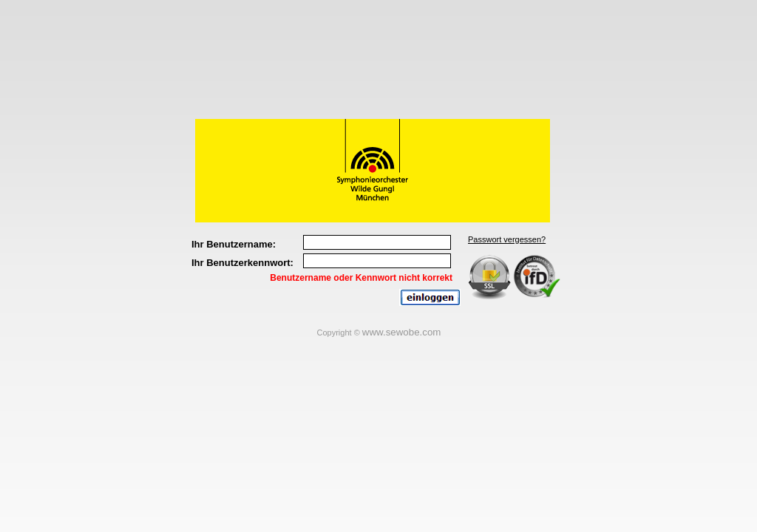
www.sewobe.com (402, 332)
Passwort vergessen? (507, 239)
